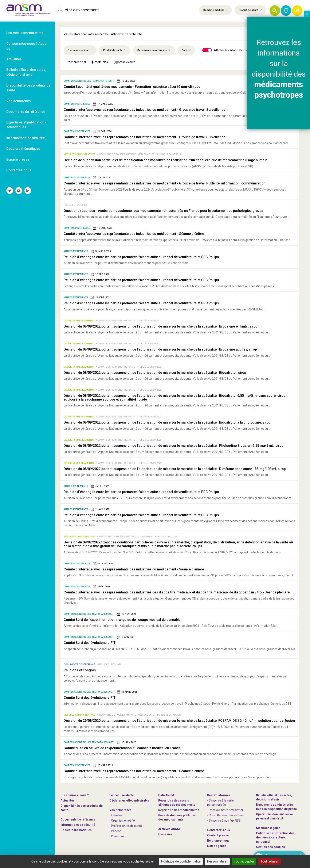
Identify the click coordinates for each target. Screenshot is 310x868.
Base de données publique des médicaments (177, 817)
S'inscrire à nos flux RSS (225, 821)
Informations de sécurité (78, 825)
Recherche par (76, 62)
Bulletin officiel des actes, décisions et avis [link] (26, 72)
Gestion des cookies (270, 847)
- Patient (115, 831)
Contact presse (218, 835)
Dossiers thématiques (76, 830)
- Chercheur (117, 836)
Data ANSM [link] (166, 795)
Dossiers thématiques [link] (23, 149)
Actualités (68, 800)
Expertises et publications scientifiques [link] (26, 125)
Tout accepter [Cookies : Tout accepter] (172, 861)
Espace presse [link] (18, 159)
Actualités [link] (14, 59)
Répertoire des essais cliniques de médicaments (177, 803)
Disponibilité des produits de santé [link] (28, 88)
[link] (28, 11)
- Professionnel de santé (126, 826)
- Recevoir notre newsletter (225, 810)
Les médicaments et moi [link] (25, 33)
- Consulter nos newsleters (225, 815)
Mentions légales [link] (268, 828)
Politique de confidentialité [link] (256, 861)
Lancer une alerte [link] (121, 795)
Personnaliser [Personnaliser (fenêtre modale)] (221, 861)
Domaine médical (215, 10)
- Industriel (116, 815)
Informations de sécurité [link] (25, 138)
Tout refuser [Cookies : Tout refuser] (197, 861)
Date (186, 50)
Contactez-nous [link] (19, 170)
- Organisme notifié (122, 821)
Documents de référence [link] (26, 112)
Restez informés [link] (219, 795)
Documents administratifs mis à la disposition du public (276, 807)
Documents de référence (154, 50)
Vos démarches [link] (19, 101)
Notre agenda (217, 846)
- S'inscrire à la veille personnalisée (220, 803)
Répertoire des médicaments (179, 810)
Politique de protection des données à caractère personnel (275, 837)
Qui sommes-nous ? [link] (75, 795)
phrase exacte (124, 62)
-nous (218, 841)
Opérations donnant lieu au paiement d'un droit (275, 816)
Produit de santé (250, 10)
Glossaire (165, 834)
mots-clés (99, 62)
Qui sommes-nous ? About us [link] (27, 46)
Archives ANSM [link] (169, 829)
